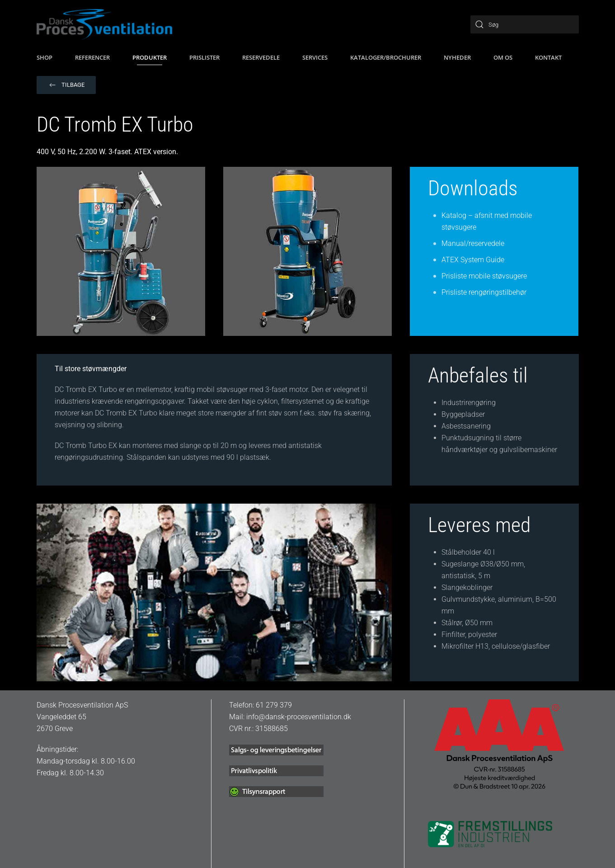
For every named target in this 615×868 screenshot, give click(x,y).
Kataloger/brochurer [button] (386, 57)
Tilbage (66, 85)
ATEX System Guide (473, 260)
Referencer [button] (92, 57)
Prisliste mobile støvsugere (484, 276)
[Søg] (525, 24)
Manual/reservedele (473, 243)
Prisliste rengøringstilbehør (484, 292)
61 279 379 (274, 705)
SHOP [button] (45, 57)
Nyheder (457, 57)
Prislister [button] (204, 57)
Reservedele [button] (261, 57)
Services (315, 57)
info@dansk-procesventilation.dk (299, 717)
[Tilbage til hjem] (104, 24)
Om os (503, 57)
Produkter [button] (150, 57)
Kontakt (548, 57)
